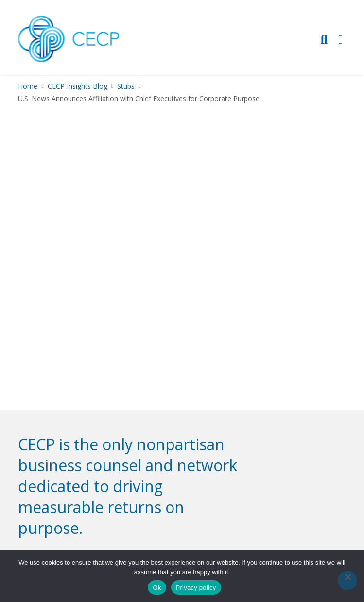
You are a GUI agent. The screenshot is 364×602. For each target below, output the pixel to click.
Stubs (126, 86)
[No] (347, 581)
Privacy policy (196, 588)
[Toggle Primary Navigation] (341, 39)
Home (28, 86)
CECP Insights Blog (78, 86)
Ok (157, 588)
